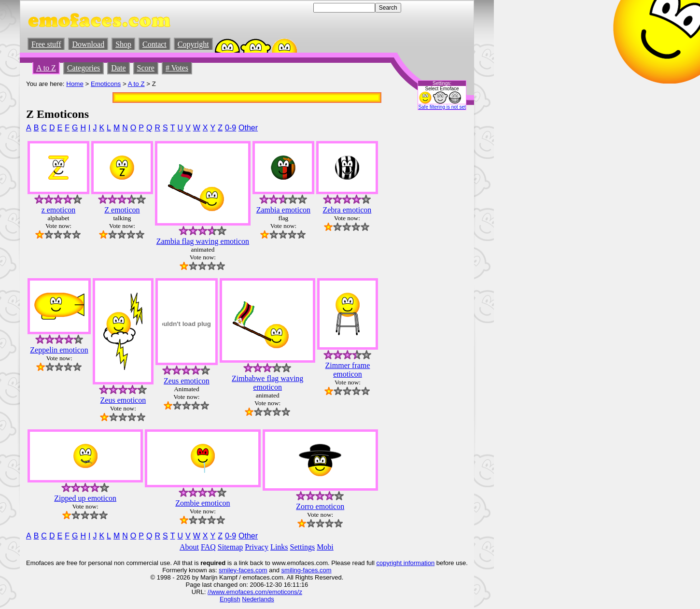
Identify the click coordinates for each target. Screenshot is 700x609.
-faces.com (252, 570)
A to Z (46, 68)
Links (279, 547)
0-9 (231, 128)
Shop (123, 44)
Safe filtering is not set (442, 107)
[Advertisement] (439, 266)
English (230, 599)
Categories (84, 68)
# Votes (177, 68)
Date (118, 68)
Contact (154, 44)
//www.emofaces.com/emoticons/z (255, 592)
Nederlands (258, 599)
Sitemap (230, 547)
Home (75, 84)
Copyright (193, 44)
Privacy (257, 547)
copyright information (405, 563)
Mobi (325, 547)
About (189, 547)
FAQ (208, 547)
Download (88, 44)
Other (248, 128)
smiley (228, 570)
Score (146, 68)
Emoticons (106, 84)
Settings (303, 547)
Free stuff (46, 44)
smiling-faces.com (307, 570)
